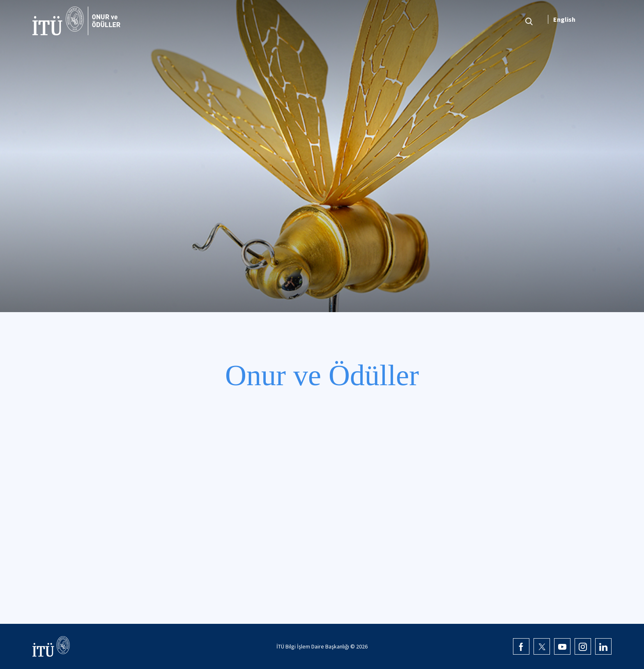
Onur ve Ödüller (322, 375)
